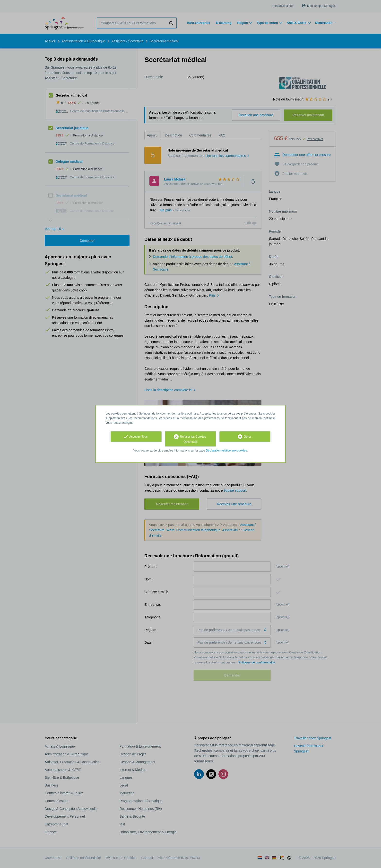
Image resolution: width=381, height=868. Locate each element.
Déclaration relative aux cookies (226, 451)
